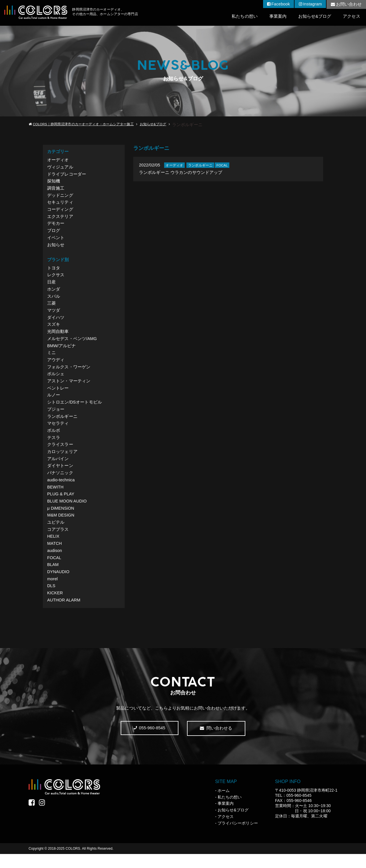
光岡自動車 (58, 337)
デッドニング (60, 197)
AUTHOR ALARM (64, 614)
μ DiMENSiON (61, 519)
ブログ (54, 233)
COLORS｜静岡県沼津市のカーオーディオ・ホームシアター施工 (83, 124)
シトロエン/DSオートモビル (74, 410)
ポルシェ (56, 381)
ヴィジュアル (60, 167)
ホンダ (54, 293)
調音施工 (56, 189)
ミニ (51, 358)
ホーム (224, 805)
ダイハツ (56, 322)
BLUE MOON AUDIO (67, 512)
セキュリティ (60, 204)
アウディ (56, 366)
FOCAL (54, 570)
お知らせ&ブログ (314, 16)
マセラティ (58, 431)
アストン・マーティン (69, 388)
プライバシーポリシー (238, 837)
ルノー (54, 402)
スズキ (54, 329)
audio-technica (61, 490)
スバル (54, 300)
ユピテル (56, 534)
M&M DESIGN (61, 526)
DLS (51, 599)
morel (53, 592)
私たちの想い (243, 16)
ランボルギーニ (62, 424)
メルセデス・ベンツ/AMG (72, 344)
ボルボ (54, 439)
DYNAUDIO (59, 585)
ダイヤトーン (60, 475)
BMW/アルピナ (62, 351)
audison (55, 563)
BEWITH (56, 497)
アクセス (351, 16)
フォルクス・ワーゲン (69, 373)
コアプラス (58, 541)
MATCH (55, 556)
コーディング (60, 211)
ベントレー (58, 395)
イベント (56, 240)
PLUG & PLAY (61, 504)
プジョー (56, 417)
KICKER (55, 606)
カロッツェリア (62, 461)
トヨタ (54, 271)
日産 (51, 286)
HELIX (53, 548)
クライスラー (60, 453)
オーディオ (58, 160)
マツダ (54, 315)
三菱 (51, 308)
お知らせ (56, 248)
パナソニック (60, 483)
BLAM (53, 577)
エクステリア (60, 218)
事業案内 (277, 16)
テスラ (54, 446)
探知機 (54, 182)
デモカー (56, 226)
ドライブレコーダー (67, 175)
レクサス (56, 278)
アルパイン (58, 468)
